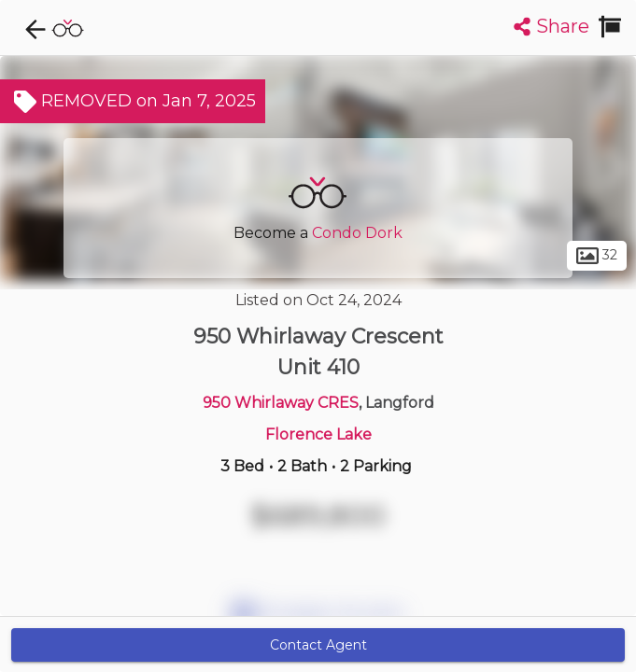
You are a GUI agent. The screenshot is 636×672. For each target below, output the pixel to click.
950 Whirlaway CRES (281, 403)
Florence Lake (318, 434)
